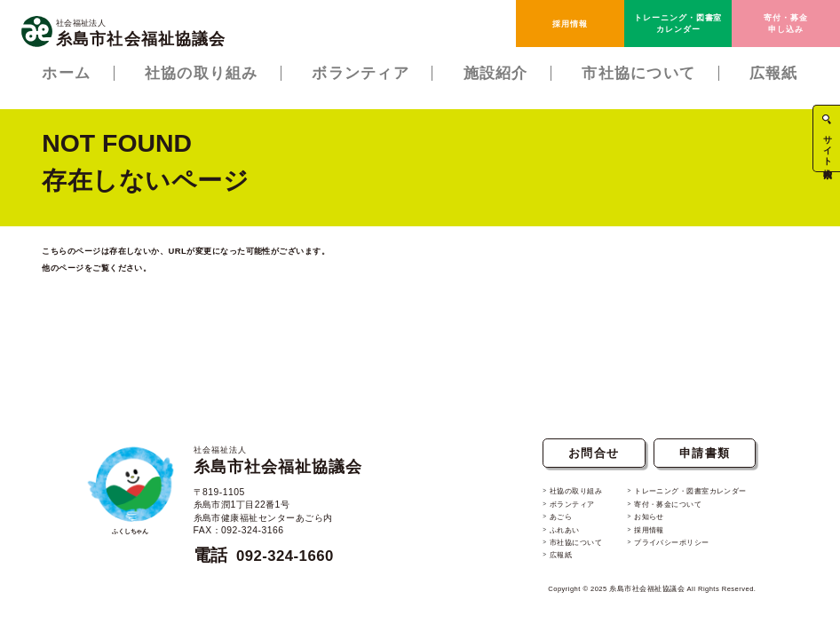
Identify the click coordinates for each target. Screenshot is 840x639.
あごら (549, 523)
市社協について (566, 546)
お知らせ (645, 523)
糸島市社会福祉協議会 (287, 468)
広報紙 (549, 558)
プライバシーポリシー (670, 546)
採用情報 (570, 24)
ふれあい (553, 534)
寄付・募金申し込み (786, 23)
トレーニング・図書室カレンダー (678, 23)
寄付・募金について (666, 511)
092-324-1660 (291, 562)
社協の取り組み (566, 500)
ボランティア (562, 511)
